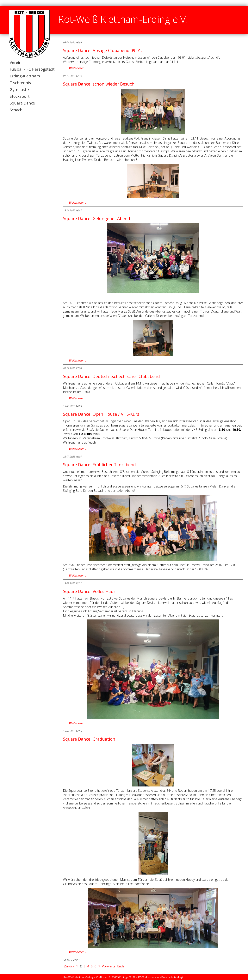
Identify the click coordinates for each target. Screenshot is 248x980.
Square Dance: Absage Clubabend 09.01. (103, 50)
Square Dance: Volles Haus (89, 591)
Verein (16, 62)
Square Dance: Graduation (89, 739)
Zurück (69, 966)
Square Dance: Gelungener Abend (96, 218)
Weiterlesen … (78, 68)
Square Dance (22, 103)
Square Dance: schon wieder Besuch (99, 84)
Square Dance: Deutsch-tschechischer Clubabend (111, 376)
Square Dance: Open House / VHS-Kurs (101, 414)
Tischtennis (20, 83)
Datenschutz (169, 977)
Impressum (153, 977)
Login (181, 977)
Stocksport (20, 96)
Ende (121, 966)
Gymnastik (20, 90)
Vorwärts (109, 966)
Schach (16, 110)
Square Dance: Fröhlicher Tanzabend (99, 465)
